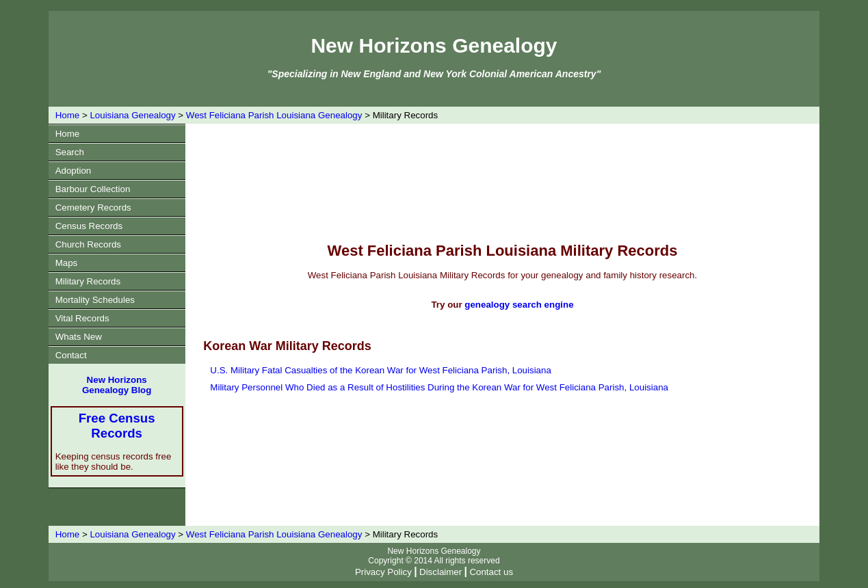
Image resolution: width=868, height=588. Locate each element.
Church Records (88, 244)
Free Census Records (117, 426)
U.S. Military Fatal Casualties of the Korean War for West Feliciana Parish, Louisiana (381, 370)
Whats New (79, 337)
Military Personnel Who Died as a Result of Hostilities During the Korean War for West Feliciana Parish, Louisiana (439, 387)
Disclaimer (440, 572)
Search (70, 152)
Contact (71, 355)
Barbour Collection (93, 189)
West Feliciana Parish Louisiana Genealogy (274, 115)
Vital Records (82, 318)
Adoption (74, 171)
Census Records (89, 226)
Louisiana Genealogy (132, 115)
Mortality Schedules (95, 300)
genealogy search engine (519, 305)
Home (68, 115)
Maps (67, 263)
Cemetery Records (93, 208)
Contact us (491, 572)
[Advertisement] (503, 182)
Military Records (88, 281)
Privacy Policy (383, 572)
